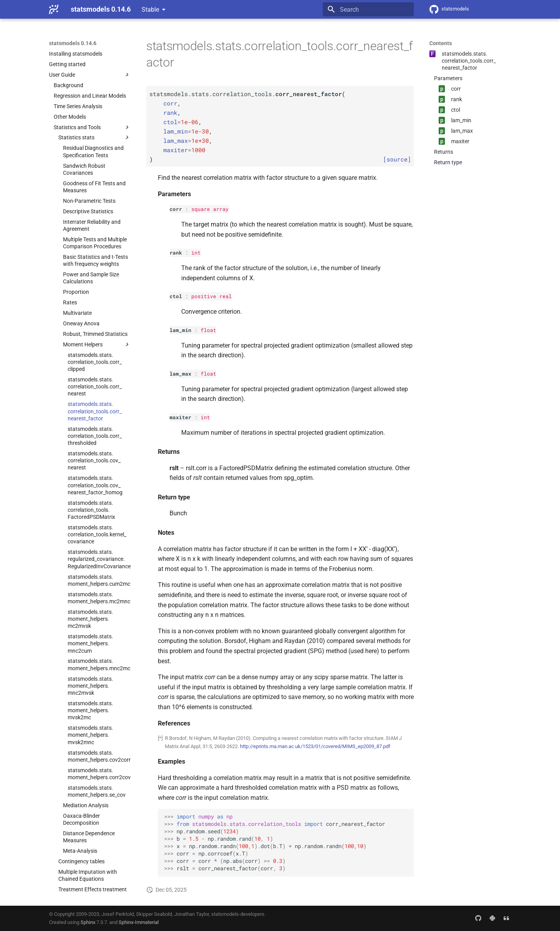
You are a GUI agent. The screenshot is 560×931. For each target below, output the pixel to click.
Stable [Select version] (150, 10)
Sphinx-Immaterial (139, 922)
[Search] (368, 9)
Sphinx (88, 922)
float (208, 330)
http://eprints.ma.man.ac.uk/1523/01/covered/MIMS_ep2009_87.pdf (315, 746)
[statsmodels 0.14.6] (54, 9)
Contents (441, 43)
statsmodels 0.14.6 (73, 43)
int (196, 253)
